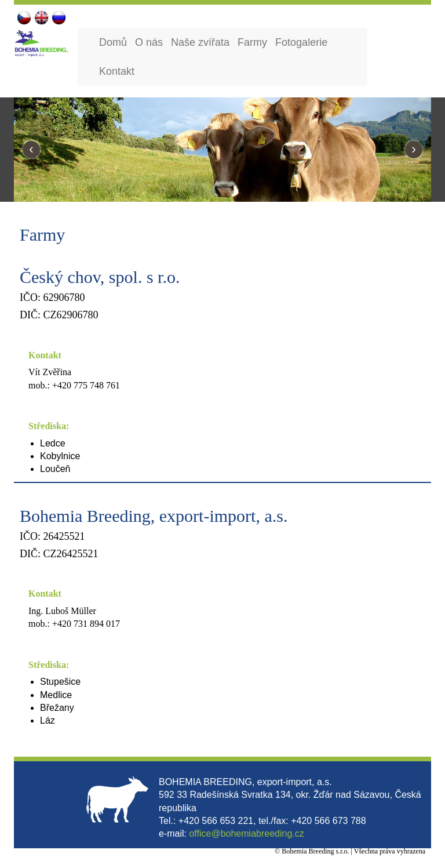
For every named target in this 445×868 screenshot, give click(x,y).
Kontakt (117, 71)
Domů (113, 42)
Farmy (252, 42)
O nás (149, 42)
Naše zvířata (200, 42)
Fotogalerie (301, 42)
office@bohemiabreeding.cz (246, 834)
